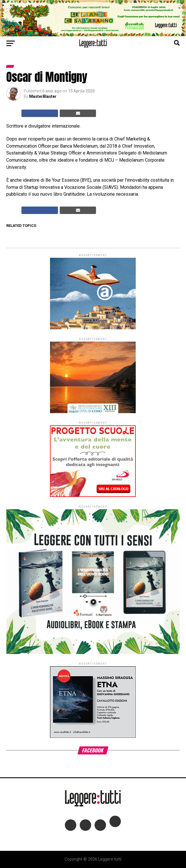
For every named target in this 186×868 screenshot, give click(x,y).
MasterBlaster (43, 96)
